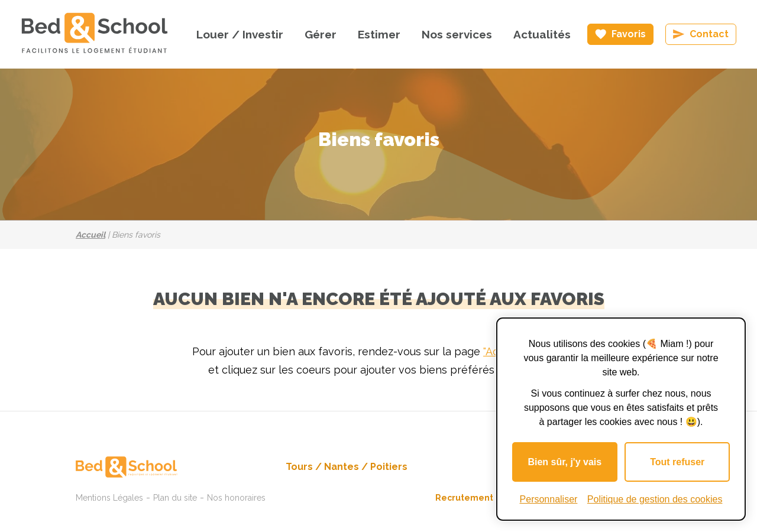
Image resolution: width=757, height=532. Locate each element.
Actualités (542, 34)
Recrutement (464, 498)
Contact (709, 34)
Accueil (90, 235)
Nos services (457, 34)
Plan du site (175, 498)
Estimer (379, 34)
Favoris (629, 34)
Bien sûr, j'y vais (564, 462)
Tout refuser (677, 462)
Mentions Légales (109, 498)
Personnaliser (549, 499)
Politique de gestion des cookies (655, 499)
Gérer (321, 34)
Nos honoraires (236, 498)
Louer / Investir (240, 34)
